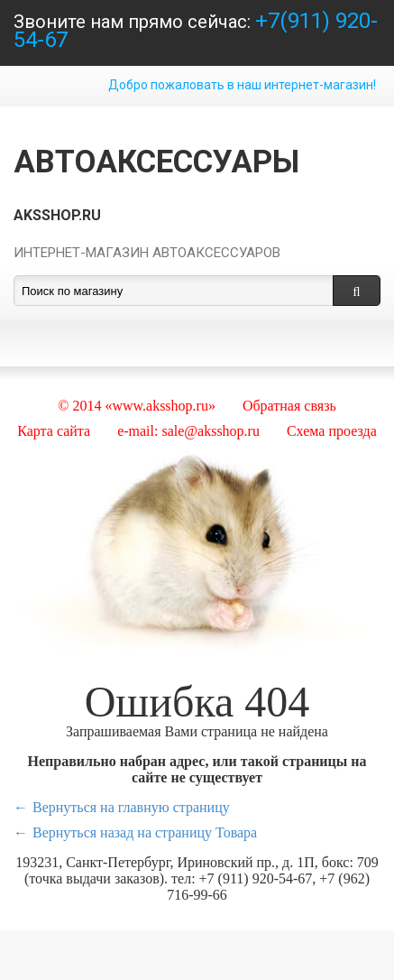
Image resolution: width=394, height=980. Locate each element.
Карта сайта (54, 431)
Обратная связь (289, 406)
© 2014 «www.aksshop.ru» (137, 406)
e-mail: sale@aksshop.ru (188, 431)
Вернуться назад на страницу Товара (145, 832)
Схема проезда (332, 431)
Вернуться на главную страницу (131, 807)
